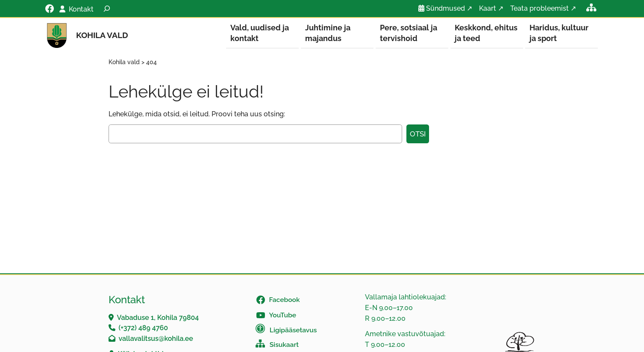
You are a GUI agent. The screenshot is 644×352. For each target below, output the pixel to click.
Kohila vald (102, 35)
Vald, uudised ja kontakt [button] (260, 33)
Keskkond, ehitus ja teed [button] (486, 33)
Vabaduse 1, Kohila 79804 (158, 318)
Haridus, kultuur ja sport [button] (559, 33)
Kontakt (81, 9)
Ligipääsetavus (293, 330)
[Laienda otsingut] (107, 9)
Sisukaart (284, 345)
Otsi (418, 134)
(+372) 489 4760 (144, 328)
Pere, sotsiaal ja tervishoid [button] (409, 33)
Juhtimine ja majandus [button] (328, 33)
